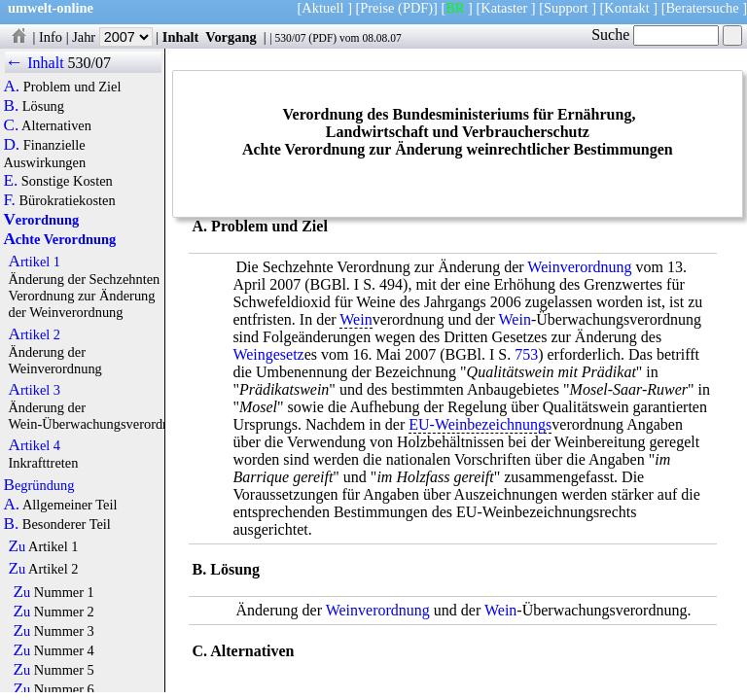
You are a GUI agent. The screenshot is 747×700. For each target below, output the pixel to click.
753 (526, 354)
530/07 (290, 38)
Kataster (504, 8)
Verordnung (41, 220)
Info (51, 37)
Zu (17, 546)
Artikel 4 (34, 445)
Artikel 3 (34, 390)
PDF (322, 38)
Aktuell (322, 8)
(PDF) (415, 8)
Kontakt (626, 8)
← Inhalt (35, 63)
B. (11, 106)
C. (11, 125)
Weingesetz (268, 354)
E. (10, 181)
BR (455, 8)
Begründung (38, 485)
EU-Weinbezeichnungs (480, 424)
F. (9, 200)
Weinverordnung (579, 267)
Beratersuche (703, 8)
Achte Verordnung (59, 239)
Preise (377, 8)
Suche (655, 35)
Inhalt (181, 37)
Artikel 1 (34, 262)
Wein (356, 319)
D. (11, 145)
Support (566, 8)
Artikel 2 (34, 334)
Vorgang (231, 37)
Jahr (112, 37)
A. (11, 87)
